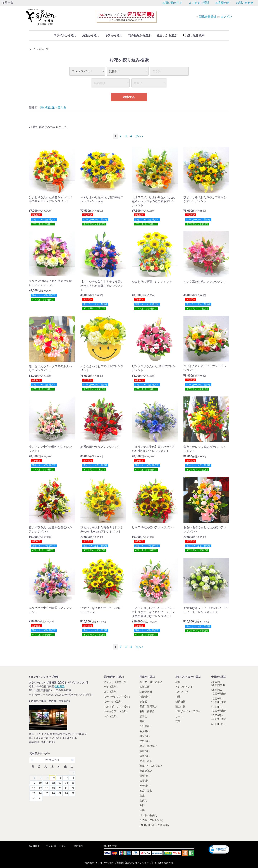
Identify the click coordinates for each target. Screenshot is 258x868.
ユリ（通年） (111, 692)
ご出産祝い (146, 726)
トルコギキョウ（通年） (118, 707)
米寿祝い (145, 786)
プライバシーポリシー (57, 846)
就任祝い (145, 751)
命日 (142, 805)
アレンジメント (184, 687)
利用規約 (78, 846)
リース (179, 716)
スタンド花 (182, 692)
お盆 (142, 795)
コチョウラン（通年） (116, 711)
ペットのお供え (148, 815)
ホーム (32, 49)
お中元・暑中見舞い (151, 682)
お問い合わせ (245, 3)
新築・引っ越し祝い (151, 766)
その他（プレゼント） (152, 820)
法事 (142, 810)
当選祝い (145, 756)
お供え (143, 800)
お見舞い (145, 731)
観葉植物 (180, 701)
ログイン (224, 17)
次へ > (139, 136)
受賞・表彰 (146, 761)
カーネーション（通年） (118, 696)
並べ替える (59, 107)
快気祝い (145, 741)
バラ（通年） (111, 687)
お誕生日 (145, 687)
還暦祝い (145, 776)
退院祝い (145, 736)
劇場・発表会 (147, 711)
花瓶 (178, 721)
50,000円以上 (219, 724)
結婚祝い (145, 696)
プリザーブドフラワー (188, 711)
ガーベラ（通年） (114, 701)
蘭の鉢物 (180, 707)
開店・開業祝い (148, 707)
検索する (129, 97)
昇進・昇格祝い (148, 746)
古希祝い (145, 781)
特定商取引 (34, 846)
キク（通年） (111, 716)
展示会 (143, 716)
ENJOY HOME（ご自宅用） (155, 825)
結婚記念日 (146, 692)
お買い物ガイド (172, 3)
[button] (219, 850)
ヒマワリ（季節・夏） (116, 682)
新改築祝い (146, 771)
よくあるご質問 (199, 3)
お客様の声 (223, 3)
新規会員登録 (206, 17)
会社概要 (59, 686)
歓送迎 (143, 701)
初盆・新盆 (146, 791)
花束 (178, 682)
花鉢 (178, 696)
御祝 (142, 721)
